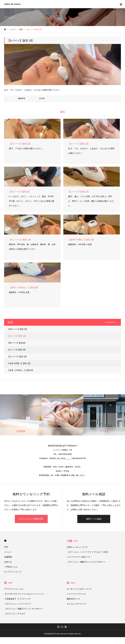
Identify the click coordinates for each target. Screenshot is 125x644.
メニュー (8, 552)
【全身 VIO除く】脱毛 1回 (19, 363)
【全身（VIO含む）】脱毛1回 (20, 370)
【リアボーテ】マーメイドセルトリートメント (24, 594)
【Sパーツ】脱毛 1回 (17, 336)
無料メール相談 (94, 519)
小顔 (72, 541)
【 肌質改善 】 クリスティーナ (17, 599)
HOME (5, 541)
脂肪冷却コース (73, 599)
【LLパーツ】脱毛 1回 (17, 357)
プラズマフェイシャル (14, 589)
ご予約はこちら (11, 567)
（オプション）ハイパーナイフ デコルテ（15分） (88, 552)
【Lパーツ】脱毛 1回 (17, 350)
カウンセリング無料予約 (31, 519)
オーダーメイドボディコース (79, 589)
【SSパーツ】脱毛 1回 (17, 329)
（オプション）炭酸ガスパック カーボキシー (86, 562)
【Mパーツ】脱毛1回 (17, 343)
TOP (6, 547)
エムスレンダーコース (76, 604)
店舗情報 (8, 557)
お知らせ (8, 562)
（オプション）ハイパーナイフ (18, 604)
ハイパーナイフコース (76, 594)
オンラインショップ (13, 572)
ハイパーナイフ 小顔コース (78, 557)
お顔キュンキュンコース (77, 547)
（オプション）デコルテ (15, 614)
